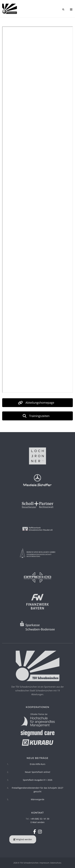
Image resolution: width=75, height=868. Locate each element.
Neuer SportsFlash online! (38, 772)
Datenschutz (56, 863)
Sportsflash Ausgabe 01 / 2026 (38, 780)
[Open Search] (63, 10)
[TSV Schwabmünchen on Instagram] (40, 832)
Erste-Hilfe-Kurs (38, 764)
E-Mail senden (38, 822)
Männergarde (38, 799)
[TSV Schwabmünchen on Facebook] (35, 832)
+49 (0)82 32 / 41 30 (40, 819)
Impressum (44, 863)
